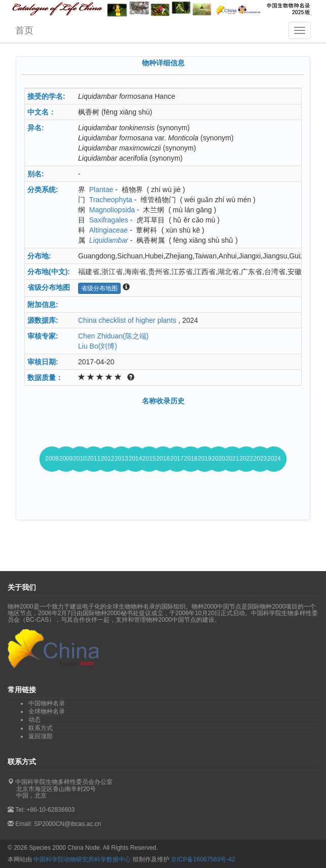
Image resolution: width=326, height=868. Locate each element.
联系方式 (41, 728)
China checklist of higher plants (127, 320)
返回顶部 (41, 736)
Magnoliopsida (112, 210)
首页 (24, 30)
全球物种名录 (47, 711)
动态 (34, 720)
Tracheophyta (111, 200)
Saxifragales (109, 220)
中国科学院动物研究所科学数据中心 (82, 859)
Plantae (101, 190)
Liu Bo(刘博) (98, 346)
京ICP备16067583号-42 (203, 859)
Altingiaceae (108, 230)
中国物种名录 (47, 703)
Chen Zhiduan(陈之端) (113, 336)
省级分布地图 (99, 288)
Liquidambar (109, 240)
